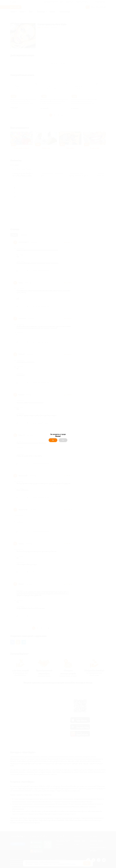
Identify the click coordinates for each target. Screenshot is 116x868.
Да (53, 440)
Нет (63, 440)
